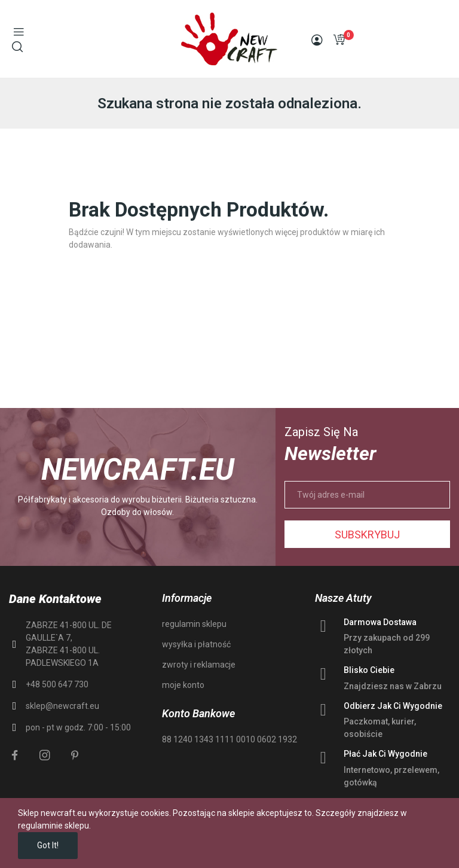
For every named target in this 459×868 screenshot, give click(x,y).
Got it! (48, 845)
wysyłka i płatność (196, 644)
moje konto (183, 685)
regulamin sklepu (194, 624)
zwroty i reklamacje (199, 665)
